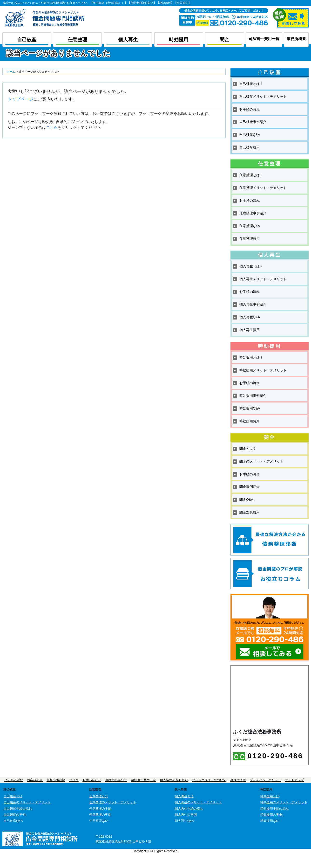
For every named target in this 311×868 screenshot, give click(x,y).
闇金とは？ (248, 449)
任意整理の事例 (100, 815)
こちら (52, 128)
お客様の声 (35, 780)
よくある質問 (14, 780)
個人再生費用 (250, 330)
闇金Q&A (246, 500)
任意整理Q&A (250, 226)
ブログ (74, 780)
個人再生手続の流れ (189, 809)
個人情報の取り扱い (174, 780)
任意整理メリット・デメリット (263, 188)
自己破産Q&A (250, 135)
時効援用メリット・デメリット (263, 370)
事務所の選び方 (116, 780)
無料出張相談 (56, 780)
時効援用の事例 (271, 815)
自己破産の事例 (15, 815)
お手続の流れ (250, 109)
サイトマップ (294, 780)
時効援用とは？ (251, 357)
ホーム (11, 72)
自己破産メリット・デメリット (263, 97)
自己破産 (27, 40)
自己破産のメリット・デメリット (27, 802)
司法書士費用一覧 (264, 39)
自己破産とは (13, 796)
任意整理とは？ (251, 175)
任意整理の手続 (100, 809)
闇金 (224, 40)
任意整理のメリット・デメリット (113, 802)
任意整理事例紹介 (253, 213)
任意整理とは (99, 796)
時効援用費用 (250, 421)
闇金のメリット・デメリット (261, 461)
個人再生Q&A (250, 317)
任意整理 (77, 40)
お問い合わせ (92, 780)
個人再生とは (184, 796)
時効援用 (179, 40)
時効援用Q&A (250, 408)
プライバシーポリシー (265, 780)
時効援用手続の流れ (274, 809)
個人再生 (128, 40)
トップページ (20, 99)
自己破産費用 (250, 147)
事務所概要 (296, 39)
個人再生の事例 (186, 815)
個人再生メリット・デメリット (263, 279)
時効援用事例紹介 (253, 396)
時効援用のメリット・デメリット (284, 802)
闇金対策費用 (250, 512)
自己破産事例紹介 (253, 122)
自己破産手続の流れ (18, 809)
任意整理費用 (250, 239)
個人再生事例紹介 (253, 304)
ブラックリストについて (209, 780)
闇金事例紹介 (250, 487)
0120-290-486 (268, 756)
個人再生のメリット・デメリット (198, 802)
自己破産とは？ (251, 84)
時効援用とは (270, 796)
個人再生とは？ (251, 266)
